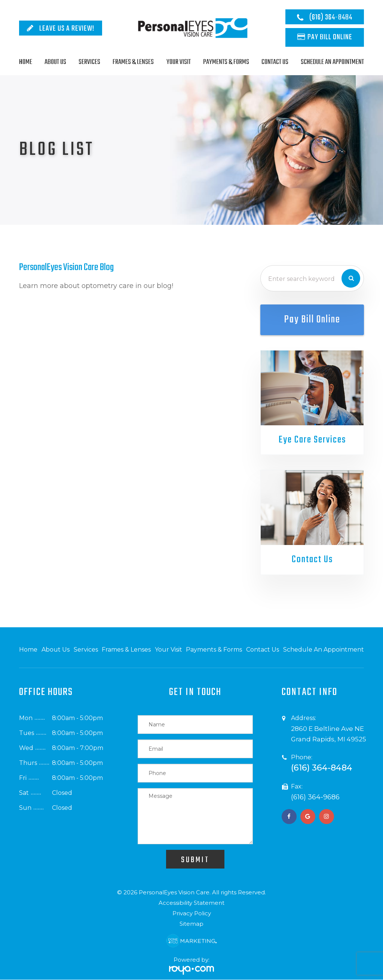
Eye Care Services (312, 440)
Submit (195, 860)
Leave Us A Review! (67, 29)
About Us (55, 62)
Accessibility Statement (191, 903)
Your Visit (179, 62)
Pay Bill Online (330, 37)
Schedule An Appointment (332, 62)
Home (26, 62)
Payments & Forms (226, 62)
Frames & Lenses (133, 62)
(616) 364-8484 (331, 17)
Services (89, 62)
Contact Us (275, 62)
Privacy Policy (192, 914)
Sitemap (191, 924)
